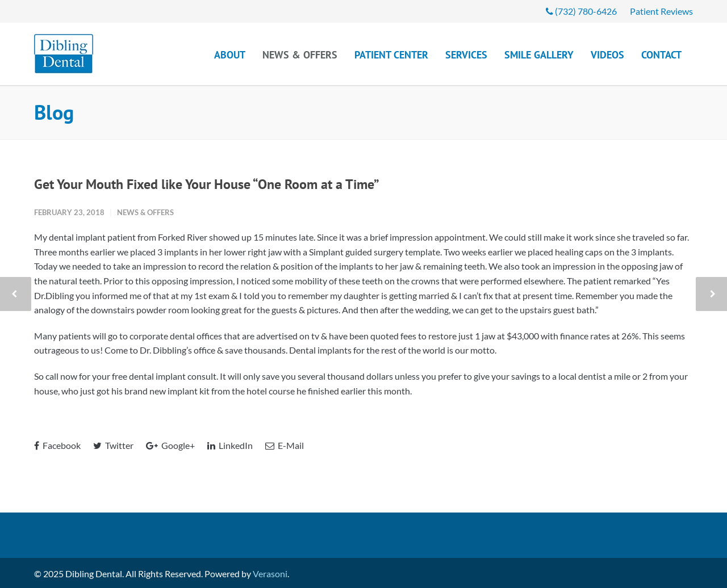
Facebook (57, 445)
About (230, 55)
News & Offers (300, 55)
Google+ (170, 445)
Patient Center (391, 55)
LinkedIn (230, 445)
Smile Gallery (539, 55)
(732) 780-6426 (581, 11)
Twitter (113, 445)
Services (466, 55)
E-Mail (285, 445)
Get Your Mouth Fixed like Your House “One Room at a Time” (207, 184)
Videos (607, 55)
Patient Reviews (661, 11)
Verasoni (270, 574)
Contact (661, 55)
